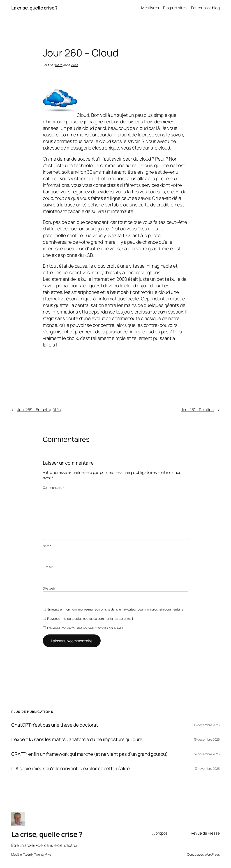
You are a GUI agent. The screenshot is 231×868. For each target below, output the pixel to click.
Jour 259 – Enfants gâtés (39, 409)
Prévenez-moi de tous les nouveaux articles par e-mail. (85, 628)
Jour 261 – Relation (197, 409)
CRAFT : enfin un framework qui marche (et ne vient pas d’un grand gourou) (90, 754)
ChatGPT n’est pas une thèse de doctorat (55, 725)
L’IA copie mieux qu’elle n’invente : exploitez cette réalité (70, 769)
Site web (49, 588)
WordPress (212, 854)
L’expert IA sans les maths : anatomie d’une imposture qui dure (77, 739)
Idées (74, 65)
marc (59, 65)
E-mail (48, 567)
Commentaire (54, 488)
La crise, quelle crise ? (34, 8)
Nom (47, 546)
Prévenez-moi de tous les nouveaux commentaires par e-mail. (90, 619)
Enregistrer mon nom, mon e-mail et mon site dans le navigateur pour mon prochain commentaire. (116, 609)
